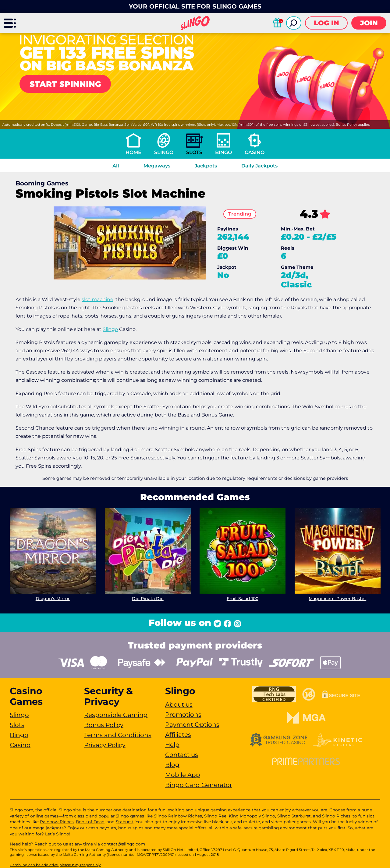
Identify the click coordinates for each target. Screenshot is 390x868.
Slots (194, 152)
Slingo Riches (336, 816)
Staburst (125, 822)
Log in (326, 23)
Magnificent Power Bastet (337, 598)
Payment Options (192, 725)
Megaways (157, 166)
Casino (255, 152)
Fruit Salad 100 (243, 598)
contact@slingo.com (123, 844)
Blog (172, 765)
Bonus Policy (104, 725)
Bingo (223, 152)
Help (172, 745)
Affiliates (178, 735)
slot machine (97, 299)
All (116, 166)
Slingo (164, 152)
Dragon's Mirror (53, 598)
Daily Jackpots (259, 166)
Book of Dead (90, 822)
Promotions (183, 715)
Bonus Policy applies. (353, 125)
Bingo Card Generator (199, 785)
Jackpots (206, 166)
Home (133, 152)
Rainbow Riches (57, 822)
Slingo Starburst (294, 816)
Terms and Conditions (118, 735)
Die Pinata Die (147, 598)
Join (369, 23)
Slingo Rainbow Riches (178, 816)
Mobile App (183, 775)
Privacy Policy (105, 745)
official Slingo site (62, 810)
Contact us (182, 755)
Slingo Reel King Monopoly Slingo (240, 816)
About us (179, 705)
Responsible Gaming (116, 715)
